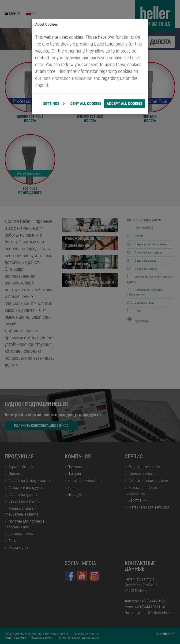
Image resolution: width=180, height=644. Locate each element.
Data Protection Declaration (67, 78)
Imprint (42, 85)
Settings (52, 104)
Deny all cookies (86, 104)
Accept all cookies (124, 104)
